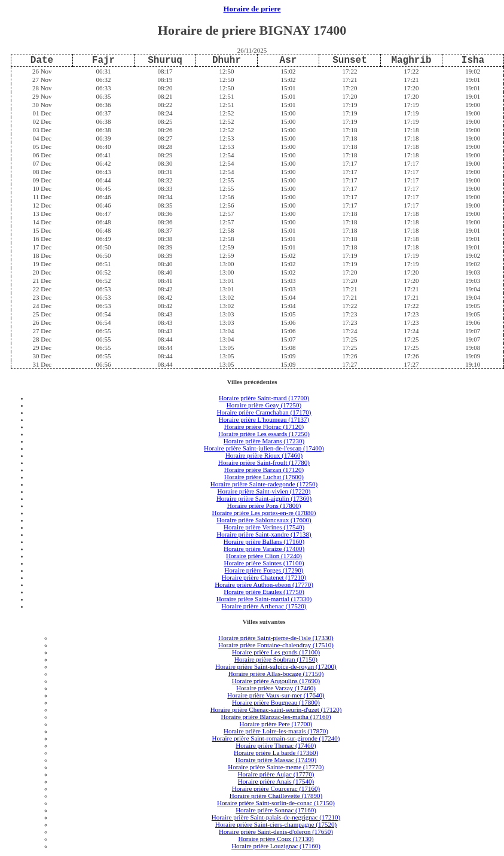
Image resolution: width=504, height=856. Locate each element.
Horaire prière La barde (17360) (276, 753)
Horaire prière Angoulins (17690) (276, 681)
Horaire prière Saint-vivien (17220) (264, 491)
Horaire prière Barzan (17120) (264, 470)
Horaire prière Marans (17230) (264, 441)
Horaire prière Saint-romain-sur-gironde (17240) (276, 738)
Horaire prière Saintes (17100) (264, 563)
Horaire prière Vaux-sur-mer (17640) (276, 695)
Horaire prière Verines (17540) (264, 527)
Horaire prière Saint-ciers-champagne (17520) (276, 824)
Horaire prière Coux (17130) (276, 839)
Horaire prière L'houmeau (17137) (264, 419)
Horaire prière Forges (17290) (264, 570)
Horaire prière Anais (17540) (276, 781)
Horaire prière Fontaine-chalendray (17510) (276, 645)
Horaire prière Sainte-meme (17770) (276, 767)
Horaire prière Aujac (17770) (276, 774)
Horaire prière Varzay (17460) (276, 688)
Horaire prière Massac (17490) (276, 760)
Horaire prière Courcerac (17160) (276, 788)
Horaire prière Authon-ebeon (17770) (264, 584)
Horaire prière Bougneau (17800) (276, 702)
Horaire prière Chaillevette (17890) (276, 796)
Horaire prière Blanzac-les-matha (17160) (276, 717)
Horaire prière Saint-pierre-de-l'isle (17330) (276, 638)
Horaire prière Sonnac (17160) (276, 810)
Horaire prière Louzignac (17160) (276, 846)
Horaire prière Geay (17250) (264, 405)
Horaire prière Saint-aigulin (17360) (264, 498)
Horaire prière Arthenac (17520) (264, 606)
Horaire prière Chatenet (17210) (264, 577)
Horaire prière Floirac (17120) (264, 427)
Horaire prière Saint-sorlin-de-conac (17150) (276, 803)
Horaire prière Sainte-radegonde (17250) (264, 484)
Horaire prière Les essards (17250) (264, 434)
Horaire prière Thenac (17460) (276, 745)
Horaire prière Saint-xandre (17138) (264, 534)
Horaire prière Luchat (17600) (264, 477)
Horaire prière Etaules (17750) (264, 592)
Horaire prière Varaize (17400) (264, 549)
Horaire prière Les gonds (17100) (276, 652)
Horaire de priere (252, 9)
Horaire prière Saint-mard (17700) (264, 398)
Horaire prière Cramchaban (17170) (264, 412)
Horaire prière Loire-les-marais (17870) (276, 731)
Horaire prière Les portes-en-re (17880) (264, 513)
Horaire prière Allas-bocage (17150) (276, 674)
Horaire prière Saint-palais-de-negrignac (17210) (276, 817)
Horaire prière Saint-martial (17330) (264, 599)
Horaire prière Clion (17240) (264, 556)
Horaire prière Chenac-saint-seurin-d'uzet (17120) (276, 709)
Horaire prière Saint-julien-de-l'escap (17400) (264, 448)
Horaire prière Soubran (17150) (276, 659)
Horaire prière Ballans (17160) (264, 541)
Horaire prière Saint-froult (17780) (264, 462)
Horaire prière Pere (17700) (276, 724)
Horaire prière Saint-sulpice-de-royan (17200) (276, 666)
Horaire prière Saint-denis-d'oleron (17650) (276, 831)
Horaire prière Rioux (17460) (264, 455)
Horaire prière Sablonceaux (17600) (264, 520)
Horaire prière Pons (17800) (264, 505)
